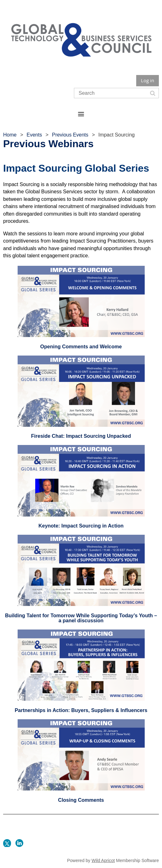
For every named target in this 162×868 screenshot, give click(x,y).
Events (34, 135)
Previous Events (70, 135)
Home (10, 135)
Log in (148, 80)
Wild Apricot (103, 860)
